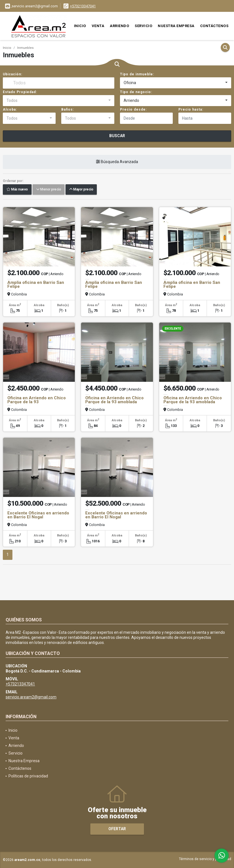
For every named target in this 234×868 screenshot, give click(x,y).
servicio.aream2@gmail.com (31, 697)
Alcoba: (10, 109)
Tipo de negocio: (136, 92)
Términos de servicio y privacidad (205, 859)
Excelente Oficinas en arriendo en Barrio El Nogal (38, 515)
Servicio (143, 26)
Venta (98, 26)
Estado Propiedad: (20, 92)
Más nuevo (17, 190)
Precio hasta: (191, 109)
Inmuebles (25, 48)
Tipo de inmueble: (137, 74)
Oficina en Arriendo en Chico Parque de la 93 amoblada (114, 400)
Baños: (68, 109)
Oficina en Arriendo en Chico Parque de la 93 (37, 400)
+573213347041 (83, 6)
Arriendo (119, 26)
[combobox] (176, 83)
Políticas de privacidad (28, 776)
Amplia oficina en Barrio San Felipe (36, 284)
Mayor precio (81, 190)
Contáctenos (214, 26)
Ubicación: (13, 74)
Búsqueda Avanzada (117, 162)
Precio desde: (133, 109)
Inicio (80, 26)
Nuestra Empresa (176, 26)
